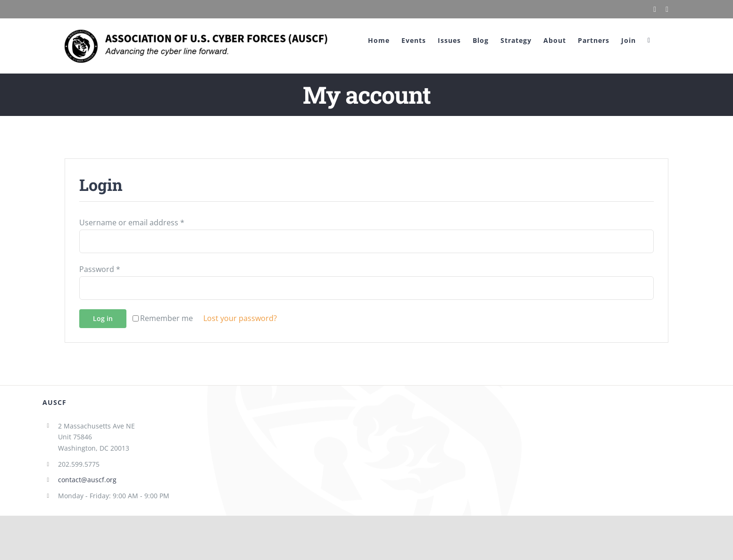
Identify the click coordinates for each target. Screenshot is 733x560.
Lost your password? (240, 318)
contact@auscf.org (87, 480)
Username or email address (132, 222)
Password (100, 269)
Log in (103, 318)
